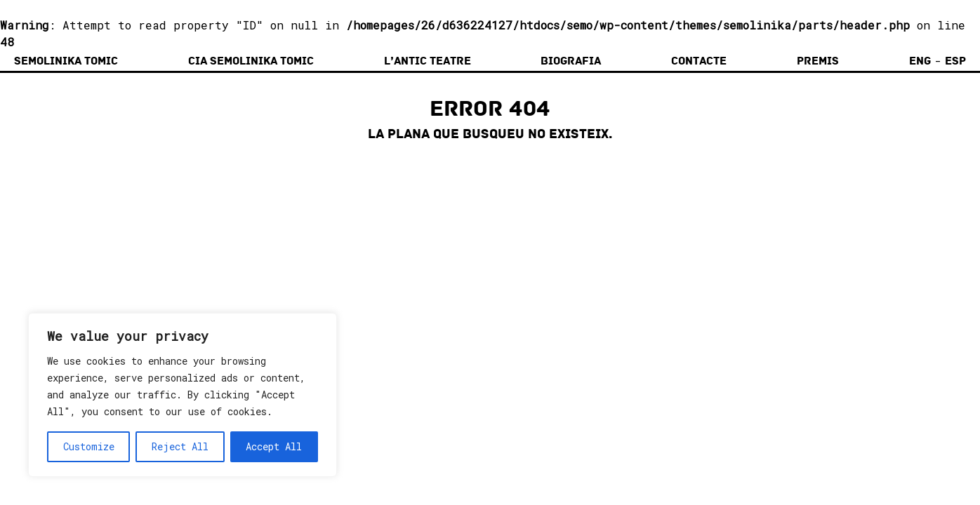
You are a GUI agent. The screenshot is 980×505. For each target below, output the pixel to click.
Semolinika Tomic (66, 61)
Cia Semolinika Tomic (251, 61)
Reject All (180, 446)
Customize (89, 446)
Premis (818, 61)
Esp (955, 61)
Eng (920, 61)
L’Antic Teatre (428, 61)
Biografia (571, 61)
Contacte (699, 61)
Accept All (274, 446)
